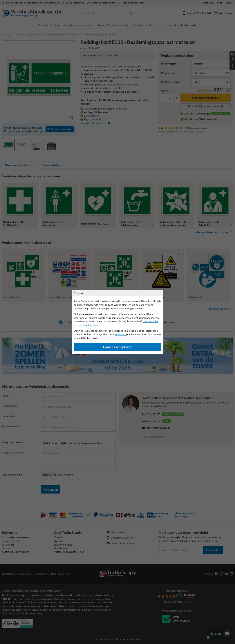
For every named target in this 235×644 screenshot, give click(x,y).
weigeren (120, 334)
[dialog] (117, 322)
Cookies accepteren (118, 347)
